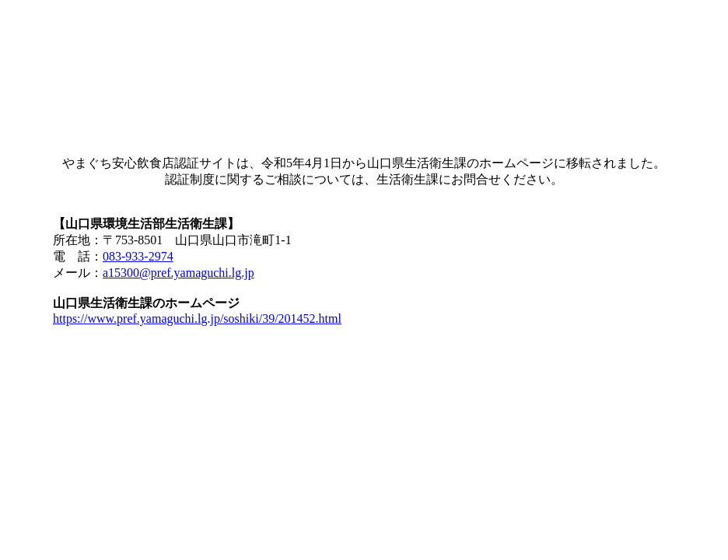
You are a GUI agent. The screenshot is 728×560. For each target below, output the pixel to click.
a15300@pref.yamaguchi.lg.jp (178, 273)
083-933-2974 (138, 256)
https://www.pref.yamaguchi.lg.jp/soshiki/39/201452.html (197, 318)
